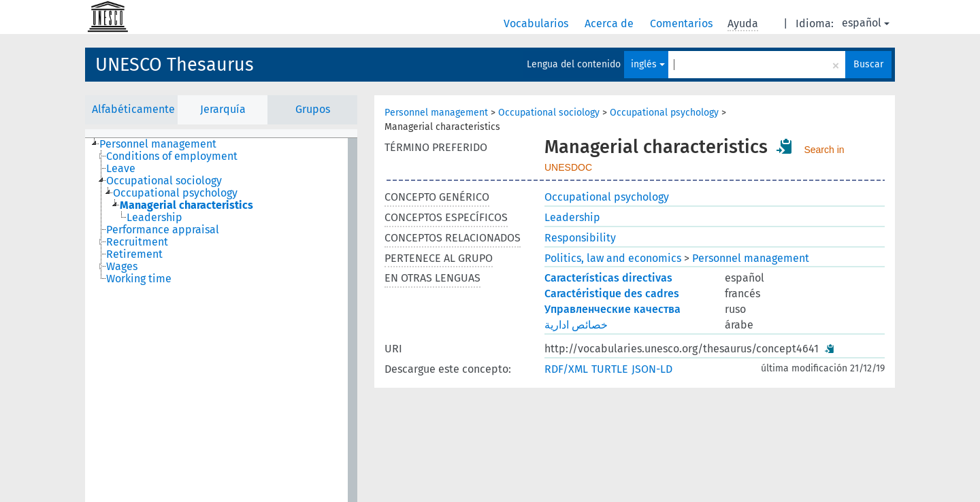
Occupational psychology (664, 113)
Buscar (868, 64)
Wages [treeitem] (122, 267)
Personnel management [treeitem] (158, 144)
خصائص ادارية (576, 325)
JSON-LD (652, 369)
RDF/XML (566, 369)
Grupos (313, 109)
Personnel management (436, 113)
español (866, 23)
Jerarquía (223, 109)
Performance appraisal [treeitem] (163, 230)
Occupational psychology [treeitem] (175, 193)
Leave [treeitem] (121, 169)
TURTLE (610, 369)
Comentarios (683, 23)
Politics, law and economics (613, 258)
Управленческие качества (612, 309)
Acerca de (610, 23)
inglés (648, 64)
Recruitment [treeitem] (137, 242)
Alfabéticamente (133, 109)
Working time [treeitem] (139, 279)
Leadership (572, 217)
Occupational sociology (549, 113)
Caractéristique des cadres (612, 294)
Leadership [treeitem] (154, 218)
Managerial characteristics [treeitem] (186, 205)
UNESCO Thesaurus (175, 65)
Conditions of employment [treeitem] (172, 156)
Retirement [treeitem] (134, 254)
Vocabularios (537, 23)
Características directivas (608, 278)
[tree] (221, 320)
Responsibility (580, 238)
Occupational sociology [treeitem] (164, 181)
